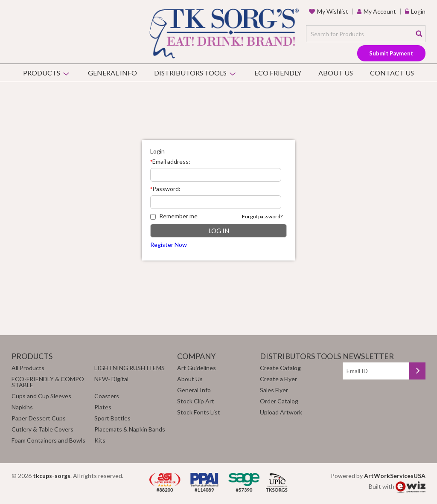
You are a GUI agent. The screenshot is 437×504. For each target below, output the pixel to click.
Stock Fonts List (199, 412)
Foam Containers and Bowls (48, 440)
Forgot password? (262, 216)
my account (380, 11)
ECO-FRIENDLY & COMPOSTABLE (48, 382)
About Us (336, 73)
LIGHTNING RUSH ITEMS (130, 368)
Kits (100, 440)
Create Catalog (280, 368)
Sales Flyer (274, 390)
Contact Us (392, 73)
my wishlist (333, 11)
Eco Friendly (278, 73)
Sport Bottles (112, 418)
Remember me (174, 216)
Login (418, 11)
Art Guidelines (197, 368)
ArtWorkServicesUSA (395, 476)
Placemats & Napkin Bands (130, 429)
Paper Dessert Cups (39, 418)
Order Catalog (279, 401)
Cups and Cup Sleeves (41, 396)
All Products (28, 368)
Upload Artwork (281, 412)
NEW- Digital (111, 379)
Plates (103, 407)
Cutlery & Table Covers (42, 429)
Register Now (169, 245)
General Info (112, 73)
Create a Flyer (278, 379)
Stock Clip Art (196, 401)
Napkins (22, 407)
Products (42, 73)
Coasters (107, 396)
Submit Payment (391, 53)
